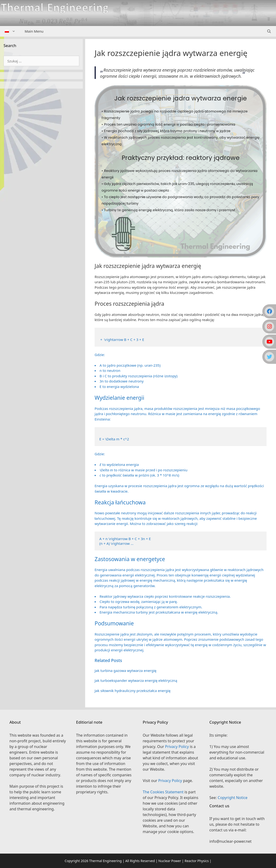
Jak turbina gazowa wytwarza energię (125, 670)
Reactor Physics (197, 861)
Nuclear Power (170, 861)
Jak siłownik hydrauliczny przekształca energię (133, 691)
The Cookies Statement (163, 792)
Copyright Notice (233, 798)
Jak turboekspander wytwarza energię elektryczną (136, 680)
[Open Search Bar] (269, 31)
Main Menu (34, 31)
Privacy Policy (177, 747)
